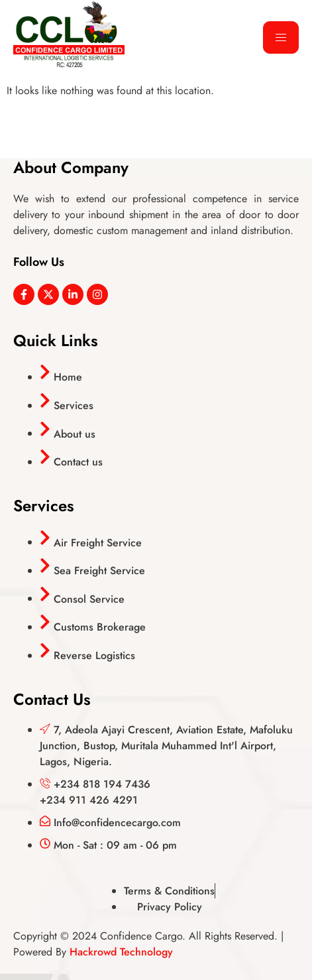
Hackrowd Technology (121, 952)
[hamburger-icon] (281, 37)
